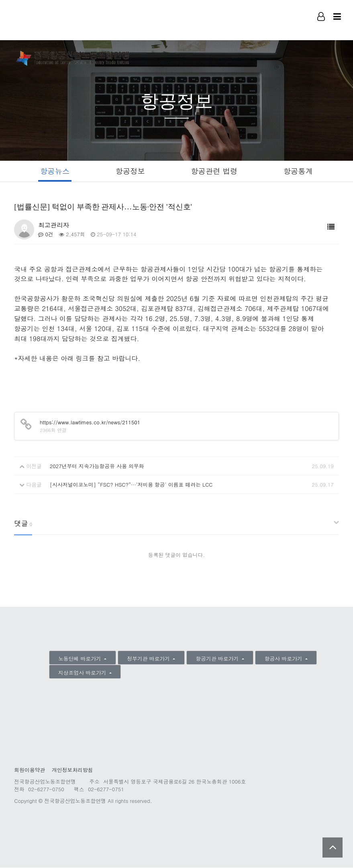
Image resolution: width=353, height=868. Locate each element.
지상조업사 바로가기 (83, 673)
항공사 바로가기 (284, 659)
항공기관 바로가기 (218, 659)
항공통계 (301, 171)
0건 (46, 234)
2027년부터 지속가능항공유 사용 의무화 (97, 466)
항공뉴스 (52, 171)
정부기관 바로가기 (149, 659)
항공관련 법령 (215, 171)
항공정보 (129, 171)
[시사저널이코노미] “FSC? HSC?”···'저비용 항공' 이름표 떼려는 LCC (131, 485)
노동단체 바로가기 (81, 659)
